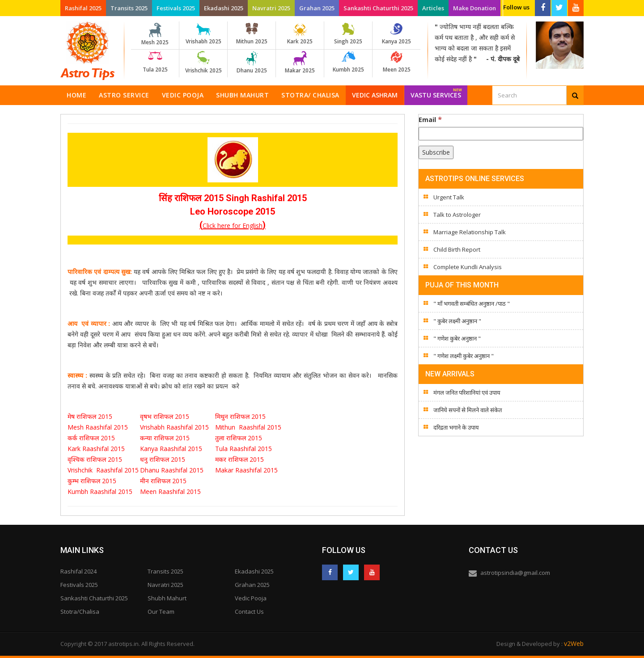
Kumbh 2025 (348, 62)
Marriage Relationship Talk (470, 232)
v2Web (574, 643)
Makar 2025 (300, 63)
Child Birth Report (457, 249)
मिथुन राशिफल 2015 (241, 416)
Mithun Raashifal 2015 (248, 427)
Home (76, 95)
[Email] (501, 134)
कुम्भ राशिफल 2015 (92, 481)
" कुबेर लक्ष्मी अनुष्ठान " (457, 321)
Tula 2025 (155, 62)
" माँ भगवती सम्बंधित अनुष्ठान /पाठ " (472, 304)
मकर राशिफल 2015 (239, 459)
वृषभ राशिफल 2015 (165, 416)
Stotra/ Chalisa (310, 95)
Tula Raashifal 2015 (244, 449)
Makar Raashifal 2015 (246, 470)
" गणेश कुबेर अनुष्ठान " (457, 338)
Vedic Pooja (183, 95)
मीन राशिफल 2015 (163, 481)
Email (430, 119)
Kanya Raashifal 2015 (171, 449)
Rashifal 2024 (78, 571)
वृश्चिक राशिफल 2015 (95, 459)
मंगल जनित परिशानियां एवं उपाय (467, 392)
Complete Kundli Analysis (468, 267)
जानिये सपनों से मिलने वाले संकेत (468, 410)
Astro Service (124, 95)
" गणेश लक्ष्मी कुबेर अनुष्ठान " (464, 356)
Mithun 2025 (252, 34)
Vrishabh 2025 (203, 34)
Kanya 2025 (396, 34)
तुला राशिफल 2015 (239, 438)
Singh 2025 (348, 34)
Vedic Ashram (375, 95)
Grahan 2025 (317, 8)
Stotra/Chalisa (80, 612)
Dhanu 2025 (252, 63)
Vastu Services (436, 92)
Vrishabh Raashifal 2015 (174, 427)
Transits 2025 (129, 8)
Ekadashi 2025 (224, 8)
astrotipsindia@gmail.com (515, 573)
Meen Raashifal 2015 (170, 491)
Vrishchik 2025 (203, 63)
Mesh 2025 (155, 34)
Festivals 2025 (176, 8)
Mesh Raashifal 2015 (98, 427)
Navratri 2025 (271, 8)
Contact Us (249, 612)
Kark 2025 (300, 34)
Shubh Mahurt (242, 95)
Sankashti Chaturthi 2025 (378, 8)
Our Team (161, 612)
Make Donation (475, 8)
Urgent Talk (449, 197)
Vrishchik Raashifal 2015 (103, 470)
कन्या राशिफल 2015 (165, 438)
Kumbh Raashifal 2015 (101, 491)
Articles (433, 8)
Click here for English (233, 226)
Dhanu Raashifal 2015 (172, 470)
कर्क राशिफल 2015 (92, 438)
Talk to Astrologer (457, 215)
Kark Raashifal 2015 (96, 449)
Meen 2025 (396, 62)
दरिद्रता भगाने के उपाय (456, 427)
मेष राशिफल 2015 (91, 416)
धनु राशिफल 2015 (163, 459)
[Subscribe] (436, 152)
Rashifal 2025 (83, 8)
